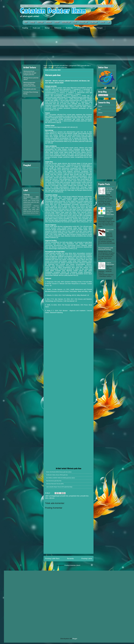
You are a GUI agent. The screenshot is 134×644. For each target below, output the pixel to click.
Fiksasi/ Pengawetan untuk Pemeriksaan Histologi (106, 249)
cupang (33, 201)
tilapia (37, 213)
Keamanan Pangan (96, 28)
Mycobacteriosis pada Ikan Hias (54, 481)
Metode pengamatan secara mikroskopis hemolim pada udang (29, 84)
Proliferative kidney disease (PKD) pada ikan (57, 475)
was (99, 110)
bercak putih (27, 201)
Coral (75, 22)
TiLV (32, 211)
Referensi (58, 28)
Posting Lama (87, 559)
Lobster (57, 22)
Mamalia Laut (66, 22)
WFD (38, 210)
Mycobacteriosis (28, 197)
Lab (108, 22)
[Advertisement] (67, 46)
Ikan (26, 22)
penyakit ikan (86, 66)
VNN (35, 211)
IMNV (37, 197)
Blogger (75, 639)
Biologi (47, 28)
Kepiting (25, 28)
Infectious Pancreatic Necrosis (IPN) (55, 484)
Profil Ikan (81, 28)
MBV (30, 211)
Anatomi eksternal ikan (110, 264)
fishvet (100, 106)
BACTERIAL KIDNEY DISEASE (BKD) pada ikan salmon (61, 478)
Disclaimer (31, 6)
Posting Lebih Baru (52, 559)
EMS (38, 202)
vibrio (45, 67)
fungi (37, 201)
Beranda (70, 559)
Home (23, 6)
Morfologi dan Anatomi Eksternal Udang (110, 191)
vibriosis (51, 67)
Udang (32, 22)
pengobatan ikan (75, 66)
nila (28, 211)
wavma (100, 113)
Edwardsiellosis (35, 199)
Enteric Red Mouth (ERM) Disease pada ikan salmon (59, 472)
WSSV (25, 211)
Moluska (49, 22)
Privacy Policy (51, 6)
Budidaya (69, 28)
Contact (41, 6)
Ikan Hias (40, 22)
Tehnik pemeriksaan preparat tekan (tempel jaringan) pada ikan (30, 73)
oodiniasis (33, 213)
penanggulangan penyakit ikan (58, 66)
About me (61, 6)
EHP (35, 202)
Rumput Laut (83, 22)
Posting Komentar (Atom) (72, 565)
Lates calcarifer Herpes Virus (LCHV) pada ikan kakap (59, 487)
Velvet (25, 199)
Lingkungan (94, 22)
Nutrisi (102, 22)
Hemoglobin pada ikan (30, 89)
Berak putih (31, 202)
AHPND (25, 202)
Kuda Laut (36, 28)
